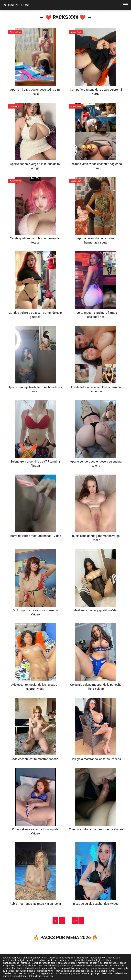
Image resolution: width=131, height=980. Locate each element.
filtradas (26, 963)
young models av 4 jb (69, 968)
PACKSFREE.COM (16, 5)
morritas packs (21, 973)
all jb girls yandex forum (35, 958)
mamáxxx (83, 963)
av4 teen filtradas (109, 963)
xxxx (70, 960)
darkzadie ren (32, 968)
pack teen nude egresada (22, 971)
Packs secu (66, 966)
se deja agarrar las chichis (95, 968)
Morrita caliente (81, 973)
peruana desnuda (12, 958)
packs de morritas (57, 960)
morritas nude (63, 973)
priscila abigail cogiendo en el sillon (27, 960)
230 (75, 921)
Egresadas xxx (98, 958)
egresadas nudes (67, 963)
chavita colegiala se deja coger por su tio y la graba (81, 971)
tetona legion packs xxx (41, 976)
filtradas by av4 (45, 971)
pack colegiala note (26, 966)
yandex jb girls (95, 960)
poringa (95, 973)
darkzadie (107, 973)
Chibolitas (80, 960)
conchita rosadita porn (44, 963)
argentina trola (48, 968)
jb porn (94, 963)
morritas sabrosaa (48, 966)
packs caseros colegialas (62, 958)
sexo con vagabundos (43, 973)
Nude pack (83, 958)
